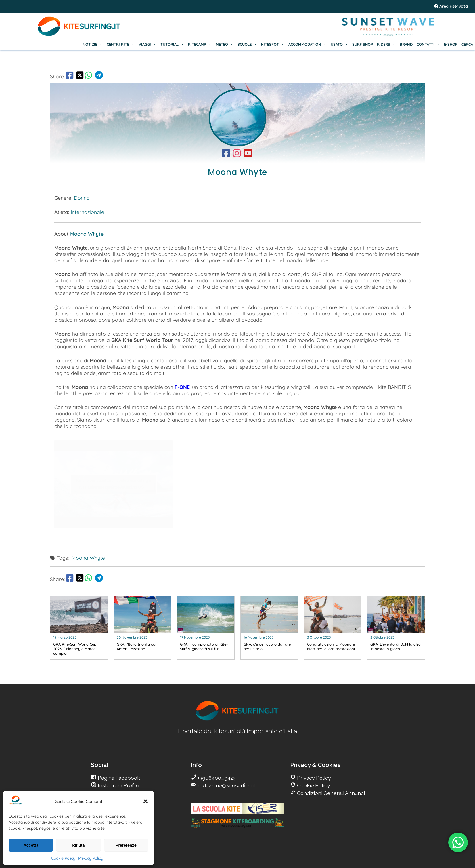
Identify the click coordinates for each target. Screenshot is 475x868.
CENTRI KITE (121, 44)
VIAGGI (148, 44)
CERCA (467, 44)
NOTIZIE (93, 44)
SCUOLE (247, 44)
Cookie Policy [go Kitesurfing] (313, 785)
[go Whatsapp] (88, 76)
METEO (225, 44)
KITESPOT (273, 44)
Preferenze (126, 845)
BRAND (406, 44)
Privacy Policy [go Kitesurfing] (313, 778)
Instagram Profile (118, 785)
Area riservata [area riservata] (451, 6)
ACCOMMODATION (308, 44)
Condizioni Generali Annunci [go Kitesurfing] (330, 793)
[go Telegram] (99, 76)
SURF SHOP (363, 44)
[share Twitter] (80, 76)
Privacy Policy (91, 858)
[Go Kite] (79, 35)
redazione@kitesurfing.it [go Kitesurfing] (226, 785)
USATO (339, 44)
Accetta (31, 845)
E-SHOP (451, 44)
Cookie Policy (63, 858)
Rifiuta (78, 845)
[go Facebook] (70, 76)
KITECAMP (200, 44)
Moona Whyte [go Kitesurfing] (88, 558)
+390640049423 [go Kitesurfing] (216, 778)
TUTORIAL (172, 44)
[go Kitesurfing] (227, 155)
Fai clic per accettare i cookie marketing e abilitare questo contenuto (114, 484)
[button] (145, 801)
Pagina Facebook (118, 778)
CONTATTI (428, 44)
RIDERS (386, 44)
